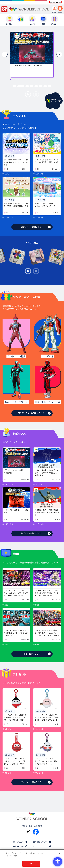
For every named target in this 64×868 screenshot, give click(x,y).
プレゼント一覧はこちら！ (32, 782)
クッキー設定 (12, 856)
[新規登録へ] (54, 8)
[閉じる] (59, 854)
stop (36, 94)
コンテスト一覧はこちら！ (32, 227)
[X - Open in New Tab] (28, 832)
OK (31, 864)
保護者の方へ (18, 846)
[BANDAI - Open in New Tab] (5, 9)
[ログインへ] (60, 8)
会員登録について (40, 842)
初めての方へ (18, 842)
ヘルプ (36, 846)
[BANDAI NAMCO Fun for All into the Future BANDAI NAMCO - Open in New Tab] (56, 2)
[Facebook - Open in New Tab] (36, 832)
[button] (59, 54)
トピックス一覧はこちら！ (32, 533)
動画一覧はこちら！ (32, 654)
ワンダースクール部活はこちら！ (32, 413)
